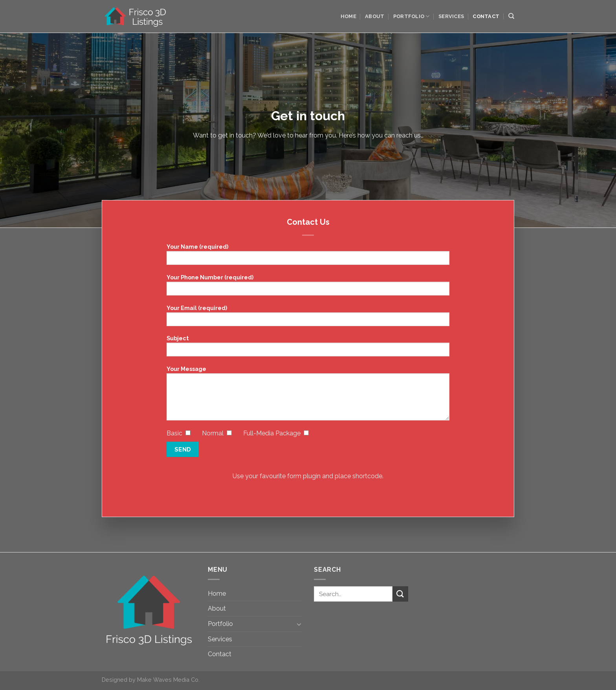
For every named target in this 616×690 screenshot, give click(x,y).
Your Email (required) (308, 318)
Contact (486, 16)
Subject (308, 348)
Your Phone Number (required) (308, 287)
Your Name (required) (308, 257)
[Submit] (400, 594)
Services (451, 16)
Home (348, 16)
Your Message (308, 396)
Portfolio (412, 16)
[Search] (511, 16)
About (375, 16)
